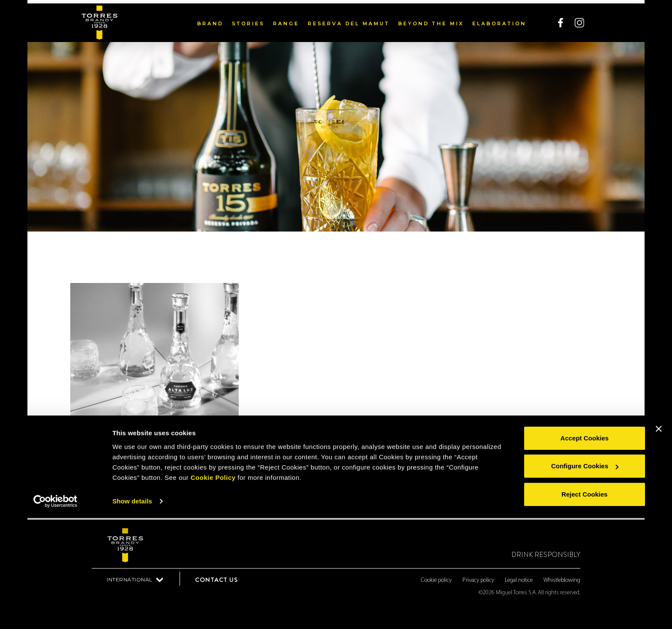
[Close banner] (659, 540)
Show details (132, 612)
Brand (210, 20)
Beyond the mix (431, 20)
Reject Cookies (585, 605)
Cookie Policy (213, 588)
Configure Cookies (585, 577)
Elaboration (499, 20)
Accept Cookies (585, 549)
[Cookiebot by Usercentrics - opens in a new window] (55, 612)
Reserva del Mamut (349, 20)
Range (286, 20)
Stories (248, 20)
